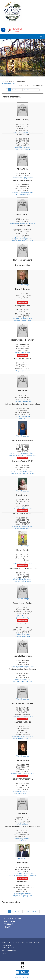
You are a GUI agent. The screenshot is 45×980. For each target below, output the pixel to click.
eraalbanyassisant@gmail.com (23, 178)
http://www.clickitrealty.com (23, 618)
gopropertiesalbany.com (23, 320)
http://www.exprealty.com (23, 896)
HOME (7, 927)
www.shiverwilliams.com (22, 581)
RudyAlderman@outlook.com (23, 300)
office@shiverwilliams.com (22, 579)
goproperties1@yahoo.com (22, 318)
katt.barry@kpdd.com (22, 416)
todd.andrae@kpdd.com (23, 402)
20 (28, 90)
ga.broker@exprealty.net (22, 894)
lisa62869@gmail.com (22, 679)
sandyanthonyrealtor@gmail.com (22, 453)
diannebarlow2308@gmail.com (23, 773)
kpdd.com (23, 418)
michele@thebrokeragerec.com (22, 667)
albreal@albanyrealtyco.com (22, 791)
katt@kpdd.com (22, 824)
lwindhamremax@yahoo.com (22, 238)
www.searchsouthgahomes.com (22, 473)
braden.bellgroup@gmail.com (23, 874)
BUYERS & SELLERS (13, 919)
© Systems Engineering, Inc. (22, 977)
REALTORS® (9, 921)
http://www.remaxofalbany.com (23, 240)
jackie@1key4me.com (22, 147)
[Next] (38, 90)
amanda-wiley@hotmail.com (23, 193)
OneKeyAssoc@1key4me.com (23, 132)
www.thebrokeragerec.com (22, 681)
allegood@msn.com (22, 353)
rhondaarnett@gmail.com (22, 508)
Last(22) (33, 90)
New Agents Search (9, 83)
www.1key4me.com (23, 149)
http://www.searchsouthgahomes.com (23, 455)
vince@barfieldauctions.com (23, 716)
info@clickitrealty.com (22, 616)
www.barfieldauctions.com (22, 738)
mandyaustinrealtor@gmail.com (22, 563)
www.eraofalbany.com (23, 195)
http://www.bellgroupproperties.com (23, 876)
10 (24, 90)
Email (4, 954)
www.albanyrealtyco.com (23, 793)
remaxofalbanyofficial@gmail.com (22, 223)
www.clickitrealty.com (22, 636)
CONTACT (8, 924)
